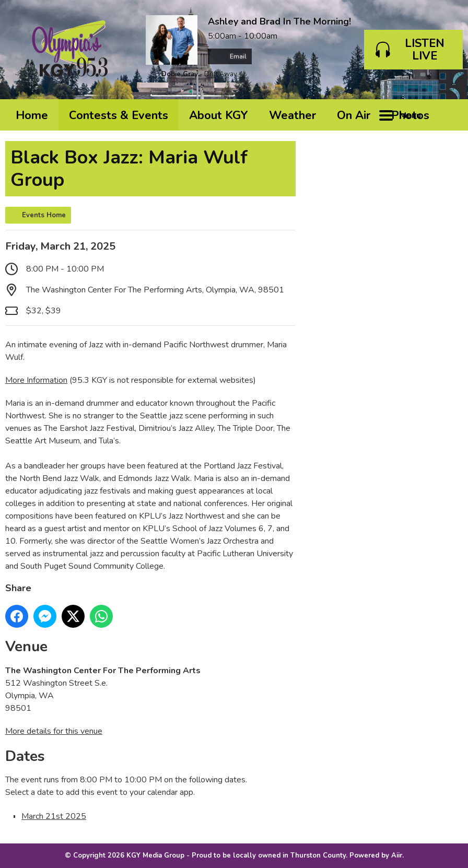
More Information (36, 380)
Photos (410, 115)
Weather (292, 115)
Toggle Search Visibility (447, 115)
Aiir (397, 855)
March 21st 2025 (54, 816)
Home (32, 115)
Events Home (44, 215)
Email (230, 56)
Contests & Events (119, 115)
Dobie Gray (180, 74)
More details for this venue (54, 731)
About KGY (219, 115)
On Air (354, 115)
